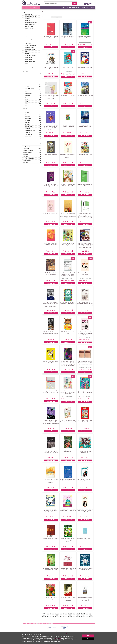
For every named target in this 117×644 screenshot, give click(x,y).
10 (71, 614)
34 (84, 616)
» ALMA (25, 73)
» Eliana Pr (25, 155)
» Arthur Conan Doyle (28, 134)
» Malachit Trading (27, 153)
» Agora (25, 85)
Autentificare (85, 8)
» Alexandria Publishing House (29, 89)
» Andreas (26, 101)
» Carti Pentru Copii (28, 26)
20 (48, 616)
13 (79, 614)
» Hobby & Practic (27, 40)
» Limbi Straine (27, 44)
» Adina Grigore (27, 113)
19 (45, 616)
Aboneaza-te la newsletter (73, 8)
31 (77, 616)
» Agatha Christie (27, 119)
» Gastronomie (27, 38)
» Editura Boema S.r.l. (28, 151)
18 (43, 616)
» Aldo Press (26, 87)
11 (74, 614)
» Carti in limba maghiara (29, 61)
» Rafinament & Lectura (29, 50)
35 (87, 616)
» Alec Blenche (27, 121)
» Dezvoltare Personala (28, 32)
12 (77, 614)
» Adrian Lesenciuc (28, 115)
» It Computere (27, 42)
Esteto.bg (52, 624)
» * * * (25, 111)
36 (90, 616)
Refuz (88, 639)
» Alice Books (27, 96)
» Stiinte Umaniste (27, 59)
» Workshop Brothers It (28, 158)
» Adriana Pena (27, 117)
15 (84, 614)
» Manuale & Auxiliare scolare (30, 46)
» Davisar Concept (27, 160)
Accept (88, 636)
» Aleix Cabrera (27, 123)
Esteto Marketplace (41, 624)
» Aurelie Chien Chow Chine (30, 140)
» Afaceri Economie (28, 15)
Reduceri (62, 8)
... (92, 616)
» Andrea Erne (27, 128)
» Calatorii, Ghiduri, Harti (29, 24)
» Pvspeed (25, 162)
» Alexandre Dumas (28, 126)
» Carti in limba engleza (29, 67)
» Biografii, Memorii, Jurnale (30, 22)
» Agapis (26, 81)
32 (79, 616)
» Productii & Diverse (28, 65)
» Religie (25, 51)
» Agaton (26, 83)
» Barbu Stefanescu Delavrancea (28, 143)
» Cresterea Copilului (28, 28)
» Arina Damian (27, 132)
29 (71, 616)
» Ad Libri (26, 77)
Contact (92, 8)
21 (50, 616)
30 (74, 616)
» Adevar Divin (27, 79)
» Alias (25, 92)
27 (66, 616)
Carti (25, 12)
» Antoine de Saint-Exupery (30, 130)
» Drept (25, 36)
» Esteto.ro (25, 157)
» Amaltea (26, 100)
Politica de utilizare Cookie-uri (54, 641)
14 (82, 614)
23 (56, 616)
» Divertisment (26, 34)
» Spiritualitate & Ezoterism (29, 55)
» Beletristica (26, 20)
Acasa (26, 624)
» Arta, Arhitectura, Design (29, 16)
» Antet (25, 105)
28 (69, 616)
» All (25, 98)
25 (61, 616)
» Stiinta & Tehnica (27, 57)
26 (64, 616)
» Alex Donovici (27, 125)
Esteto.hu (47, 624)
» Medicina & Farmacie (28, 48)
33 (82, 616)
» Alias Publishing (28, 94)
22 (53, 616)
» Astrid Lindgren (27, 136)
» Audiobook (26, 18)
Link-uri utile (35, 624)
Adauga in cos (51, 47)
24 (58, 616)
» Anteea (26, 103)
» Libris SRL (26, 149)
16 (87, 614)
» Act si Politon (27, 75)
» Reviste (25, 63)
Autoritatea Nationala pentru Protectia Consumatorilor (59, 631)
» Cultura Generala (27, 30)
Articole (30, 624)
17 (90, 614)
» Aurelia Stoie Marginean (29, 138)
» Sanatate (26, 53)
